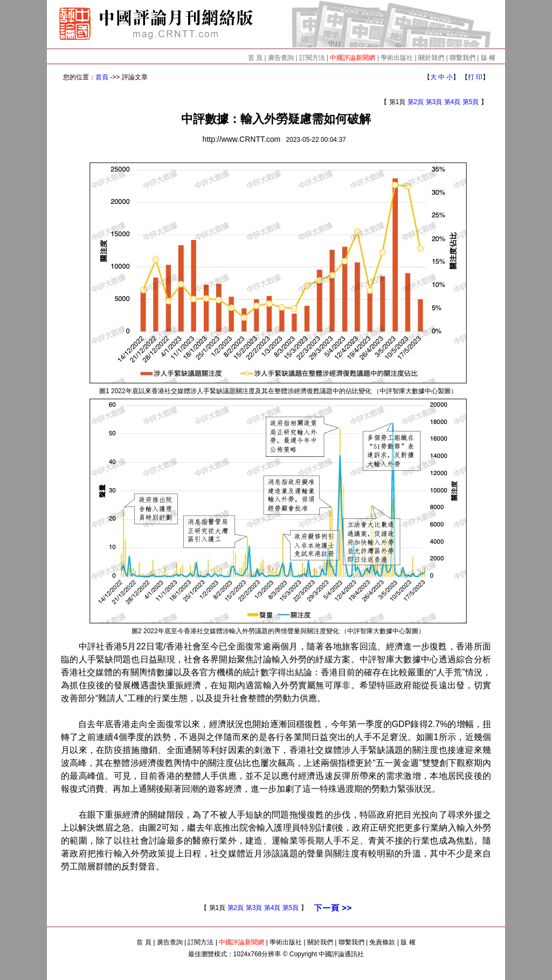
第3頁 (434, 102)
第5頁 (471, 102)
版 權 (488, 58)
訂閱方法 (312, 58)
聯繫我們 (463, 58)
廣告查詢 (281, 58)
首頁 (102, 77)
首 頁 (255, 58)
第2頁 (416, 102)
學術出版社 (397, 58)
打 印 (475, 77)
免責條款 (382, 942)
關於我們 (431, 58)
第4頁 (453, 102)
